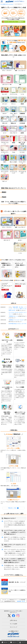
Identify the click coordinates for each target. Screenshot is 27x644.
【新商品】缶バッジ (13, 316)
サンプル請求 (13, 624)
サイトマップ (13, 627)
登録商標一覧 (20, 601)
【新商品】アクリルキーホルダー (17, 320)
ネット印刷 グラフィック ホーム (7, 4)
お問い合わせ (13, 620)
